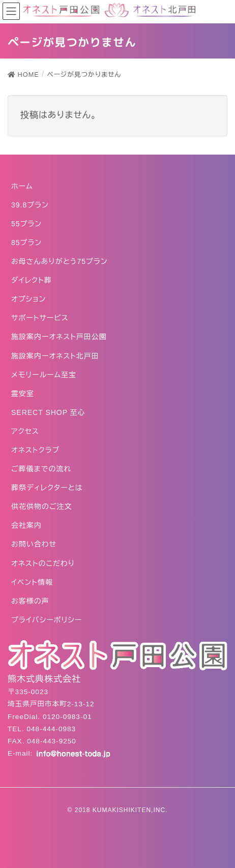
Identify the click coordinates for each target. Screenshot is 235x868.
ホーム (22, 186)
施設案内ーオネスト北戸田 (55, 356)
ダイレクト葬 (32, 280)
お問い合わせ (34, 544)
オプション (28, 299)
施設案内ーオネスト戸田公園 (59, 337)
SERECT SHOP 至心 (48, 412)
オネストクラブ (35, 450)
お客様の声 (30, 601)
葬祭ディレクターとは (47, 488)
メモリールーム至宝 (44, 375)
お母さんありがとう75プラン (60, 261)
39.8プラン (30, 205)
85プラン (26, 243)
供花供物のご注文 (42, 506)
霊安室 (23, 394)
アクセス (25, 431)
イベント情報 (32, 582)
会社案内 (26, 525)
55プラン (26, 224)
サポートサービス (40, 318)
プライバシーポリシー (47, 620)
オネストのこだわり (43, 563)
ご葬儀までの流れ (41, 469)
